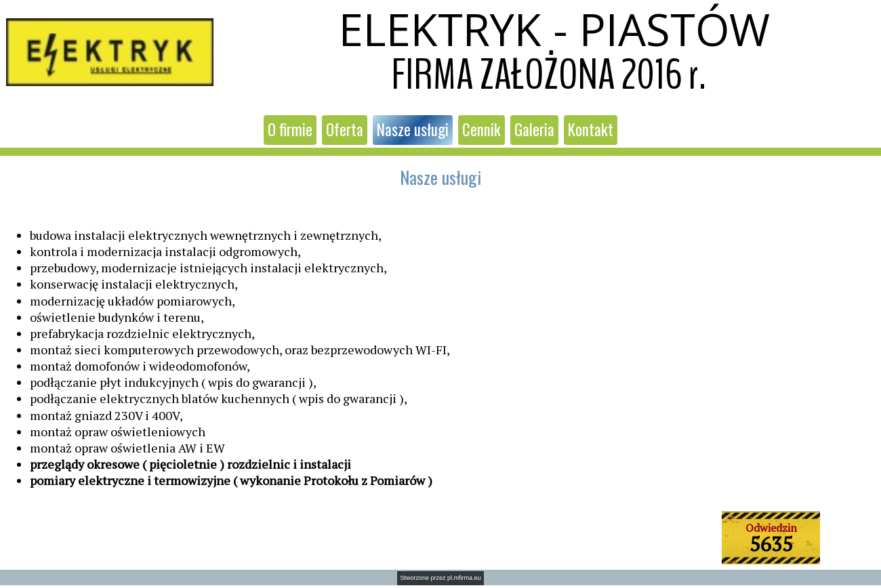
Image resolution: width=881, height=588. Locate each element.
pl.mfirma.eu (464, 578)
